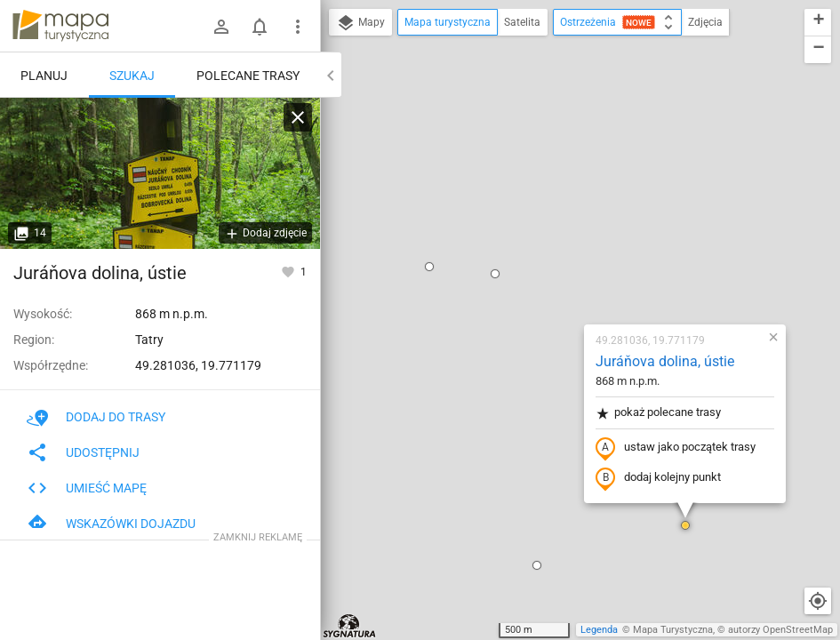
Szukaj (132, 76)
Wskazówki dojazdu (111, 524)
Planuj (44, 76)
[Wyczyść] (298, 117)
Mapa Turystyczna (673, 630)
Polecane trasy (248, 76)
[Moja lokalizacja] (818, 601)
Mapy (360, 23)
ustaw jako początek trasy (571, 243)
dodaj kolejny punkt (553, 273)
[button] (390, 68)
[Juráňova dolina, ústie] (160, 173)
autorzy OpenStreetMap (780, 630)
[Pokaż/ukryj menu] (298, 27)
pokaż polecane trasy (553, 208)
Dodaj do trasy (96, 417)
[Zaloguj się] (221, 27)
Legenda (599, 630)
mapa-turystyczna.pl (60, 26)
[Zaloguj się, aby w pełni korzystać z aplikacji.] (289, 271)
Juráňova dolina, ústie (560, 156)
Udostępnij (83, 452)
